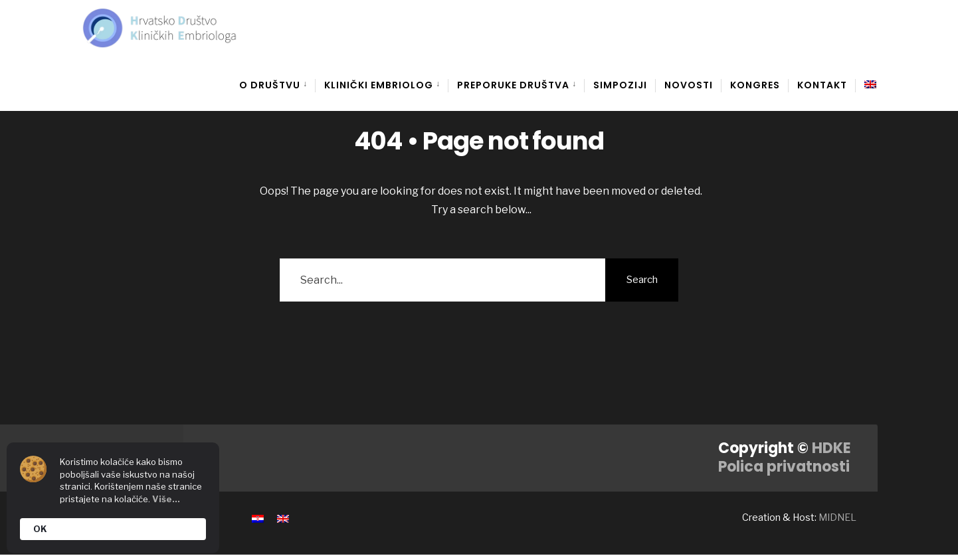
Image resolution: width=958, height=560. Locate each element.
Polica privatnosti (784, 467)
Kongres (755, 85)
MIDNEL (837, 517)
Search (642, 280)
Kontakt (822, 85)
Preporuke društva (513, 85)
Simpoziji (620, 85)
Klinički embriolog (379, 85)
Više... (166, 499)
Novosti (689, 85)
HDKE (831, 448)
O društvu (270, 85)
